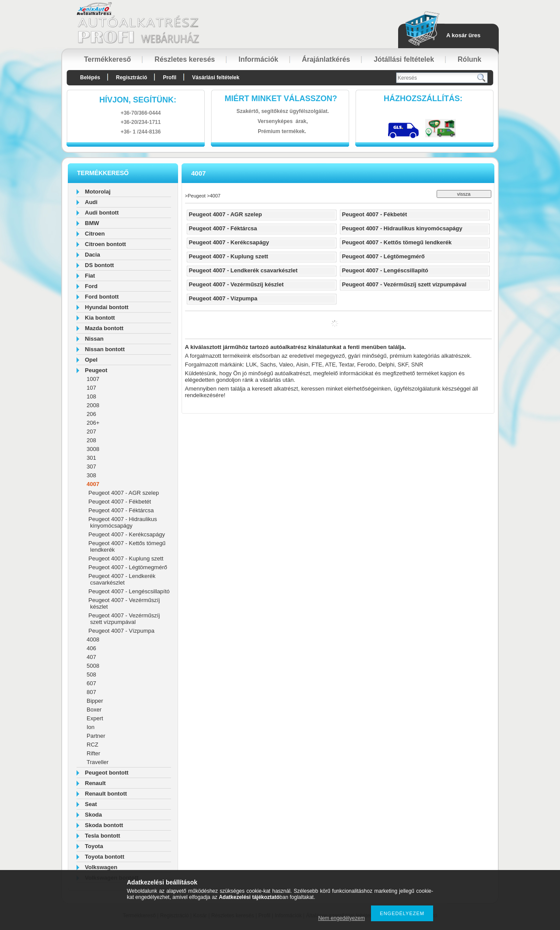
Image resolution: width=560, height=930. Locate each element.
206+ (93, 423)
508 (91, 675)
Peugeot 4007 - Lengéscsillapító (129, 591)
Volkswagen (101, 867)
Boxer (94, 710)
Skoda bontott (104, 825)
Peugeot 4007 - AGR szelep (124, 493)
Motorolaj (98, 192)
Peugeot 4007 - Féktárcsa (121, 510)
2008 (93, 405)
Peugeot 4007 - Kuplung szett (126, 558)
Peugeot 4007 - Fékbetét (120, 502)
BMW (92, 223)
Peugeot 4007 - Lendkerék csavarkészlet (122, 579)
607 (91, 683)
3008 (93, 449)
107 (91, 388)
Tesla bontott (103, 836)
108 (91, 396)
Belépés (90, 77)
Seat (91, 804)
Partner (96, 736)
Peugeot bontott (107, 773)
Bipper (95, 701)
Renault (95, 783)
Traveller (98, 762)
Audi (91, 202)
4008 (93, 639)
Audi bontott (102, 213)
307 (91, 467)
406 (91, 648)
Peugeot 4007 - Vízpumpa (121, 631)
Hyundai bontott (107, 307)
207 (91, 432)
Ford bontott (102, 297)
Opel (91, 360)
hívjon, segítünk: (138, 100)
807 (91, 692)
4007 (93, 484)
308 (91, 475)
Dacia (93, 255)
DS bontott (99, 265)
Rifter (93, 753)
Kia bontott (100, 318)
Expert (95, 718)
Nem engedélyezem (341, 918)
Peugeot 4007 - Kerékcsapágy (127, 534)
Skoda (93, 815)
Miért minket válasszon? (281, 99)
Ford (91, 286)
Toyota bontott (105, 857)
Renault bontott (106, 794)
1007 (93, 379)
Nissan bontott (105, 349)
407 (91, 657)
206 (91, 414)
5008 (93, 666)
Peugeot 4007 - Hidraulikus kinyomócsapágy (123, 522)
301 (91, 458)
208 (91, 440)
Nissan (94, 339)
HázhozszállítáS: (423, 99)
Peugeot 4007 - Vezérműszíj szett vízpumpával (124, 619)
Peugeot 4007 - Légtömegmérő (128, 567)
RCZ (93, 745)
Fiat (90, 276)
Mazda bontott (104, 328)
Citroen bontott (105, 244)
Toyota (94, 846)
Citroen (95, 234)
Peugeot (96, 370)
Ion (91, 727)
